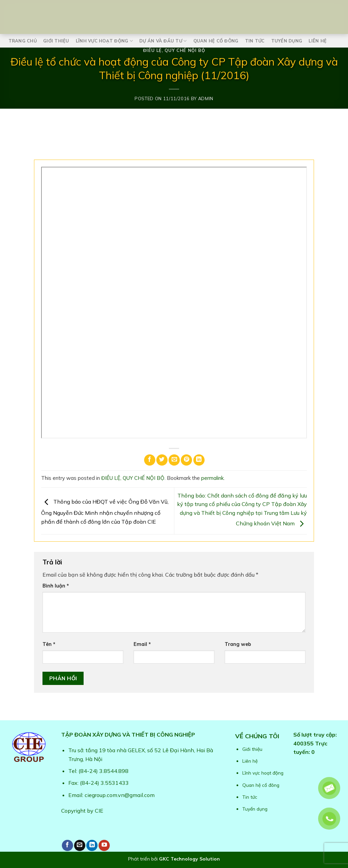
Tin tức (255, 41)
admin (206, 98)
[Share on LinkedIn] (199, 460)
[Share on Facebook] (150, 460)
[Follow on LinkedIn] (92, 845)
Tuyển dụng (287, 41)
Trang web (238, 644)
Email (142, 644)
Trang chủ (23, 41)
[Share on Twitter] (162, 460)
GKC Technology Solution (189, 859)
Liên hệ (318, 41)
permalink (212, 478)
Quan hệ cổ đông (216, 41)
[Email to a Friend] (174, 460)
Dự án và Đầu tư (163, 41)
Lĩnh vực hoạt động (104, 41)
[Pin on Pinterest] (186, 460)
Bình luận (56, 586)
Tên (49, 644)
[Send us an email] (80, 845)
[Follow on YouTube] (104, 845)
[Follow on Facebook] (67, 845)
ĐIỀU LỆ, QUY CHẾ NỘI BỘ (174, 50)
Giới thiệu (56, 41)
